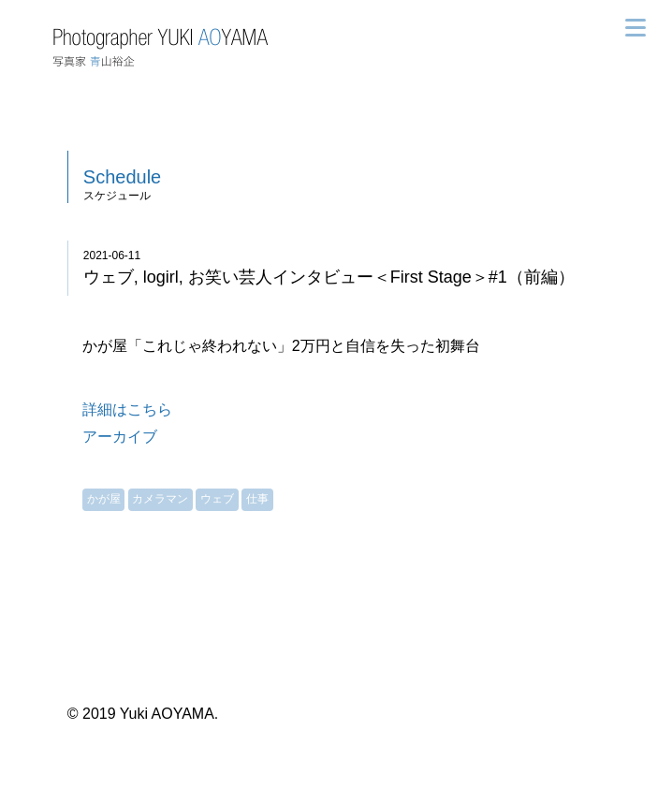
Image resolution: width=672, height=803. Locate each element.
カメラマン (160, 499)
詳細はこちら (127, 409)
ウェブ (217, 499)
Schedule (122, 177)
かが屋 (104, 499)
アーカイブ (120, 437)
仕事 (257, 499)
